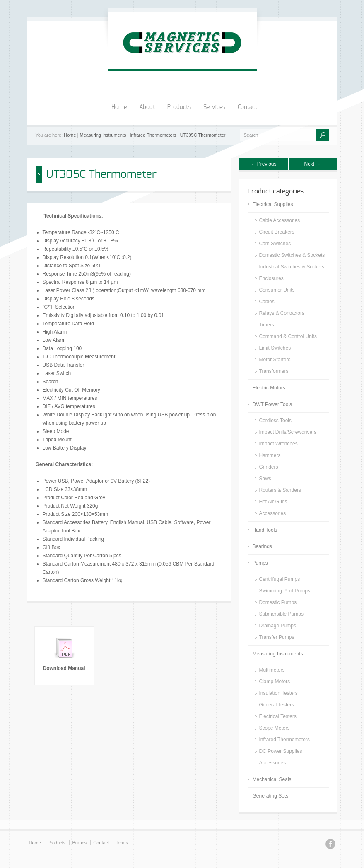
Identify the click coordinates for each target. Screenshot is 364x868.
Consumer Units (277, 290)
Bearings (262, 546)
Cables (267, 302)
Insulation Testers (278, 693)
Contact (247, 107)
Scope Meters (275, 728)
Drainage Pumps (278, 626)
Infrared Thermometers (153, 135)
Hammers (270, 455)
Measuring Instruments (103, 135)
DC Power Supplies (281, 751)
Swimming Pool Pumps (285, 591)
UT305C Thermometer (203, 135)
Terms (122, 843)
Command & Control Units (288, 336)
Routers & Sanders (280, 490)
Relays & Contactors (282, 313)
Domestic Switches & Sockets (292, 255)
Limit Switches (275, 348)
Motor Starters (275, 360)
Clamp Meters (275, 682)
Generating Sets (271, 796)
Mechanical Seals (272, 779)
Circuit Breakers (277, 232)
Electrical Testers (278, 716)
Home (119, 107)
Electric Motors (269, 388)
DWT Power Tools (272, 404)
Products (179, 107)
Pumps (260, 563)
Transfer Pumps (277, 637)
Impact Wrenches (278, 444)
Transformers (274, 371)
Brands (79, 843)
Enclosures (271, 278)
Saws (265, 479)
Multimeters (272, 670)
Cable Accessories (280, 220)
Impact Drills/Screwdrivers (288, 432)
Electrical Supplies (273, 204)
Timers (267, 325)
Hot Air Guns (273, 502)
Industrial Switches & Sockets (292, 267)
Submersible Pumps (281, 614)
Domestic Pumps (278, 602)
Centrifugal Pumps (280, 579)
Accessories (273, 513)
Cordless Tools (275, 421)
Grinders (269, 467)
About (147, 107)
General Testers (277, 705)
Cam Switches (275, 244)
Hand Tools (265, 530)
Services (214, 107)
